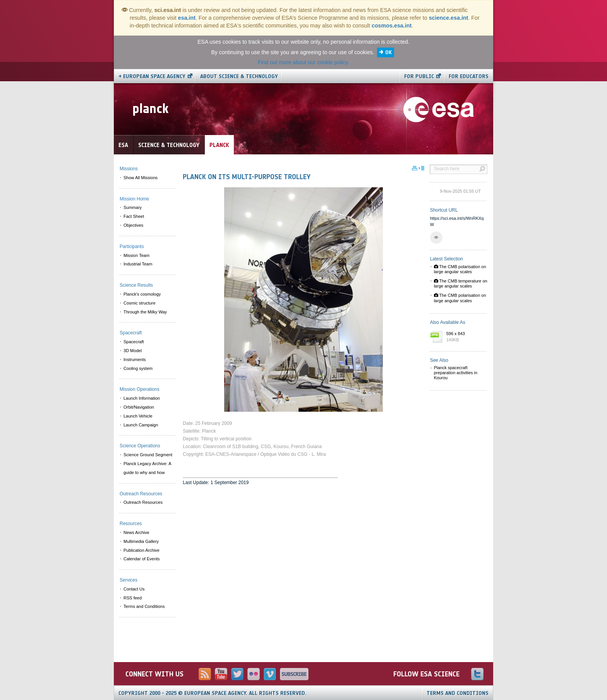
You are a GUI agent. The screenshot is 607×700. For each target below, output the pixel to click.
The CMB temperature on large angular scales (461, 283)
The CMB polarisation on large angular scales (460, 269)
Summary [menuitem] (133, 207)
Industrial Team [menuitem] (138, 264)
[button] (436, 238)
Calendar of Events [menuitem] (142, 559)
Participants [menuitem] (132, 246)
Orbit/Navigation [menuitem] (139, 407)
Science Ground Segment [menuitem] (148, 455)
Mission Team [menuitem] (136, 255)
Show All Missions (141, 178)
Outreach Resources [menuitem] (143, 502)
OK (388, 52)
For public (419, 76)
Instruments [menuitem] (135, 359)
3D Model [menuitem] (133, 351)
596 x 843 (465, 337)
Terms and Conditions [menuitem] (144, 606)
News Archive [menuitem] (136, 532)
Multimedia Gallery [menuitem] (141, 541)
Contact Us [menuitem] (134, 589)
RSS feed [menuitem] (133, 598)
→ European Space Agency (152, 76)
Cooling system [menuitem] (138, 368)
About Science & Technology (239, 76)
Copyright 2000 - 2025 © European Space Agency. (213, 693)
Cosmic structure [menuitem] (140, 303)
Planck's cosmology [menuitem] (142, 294)
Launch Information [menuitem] (142, 398)
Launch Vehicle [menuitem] (138, 416)
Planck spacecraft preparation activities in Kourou (456, 373)
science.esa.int (449, 18)
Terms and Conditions (458, 693)
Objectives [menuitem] (133, 225)
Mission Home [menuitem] (134, 199)
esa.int (187, 18)
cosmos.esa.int (392, 26)
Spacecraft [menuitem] (134, 342)
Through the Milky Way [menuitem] (145, 312)
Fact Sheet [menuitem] (134, 216)
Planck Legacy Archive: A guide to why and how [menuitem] (147, 468)
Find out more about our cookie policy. (303, 62)
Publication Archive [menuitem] (141, 550)
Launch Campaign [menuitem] (141, 425)
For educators (469, 76)
